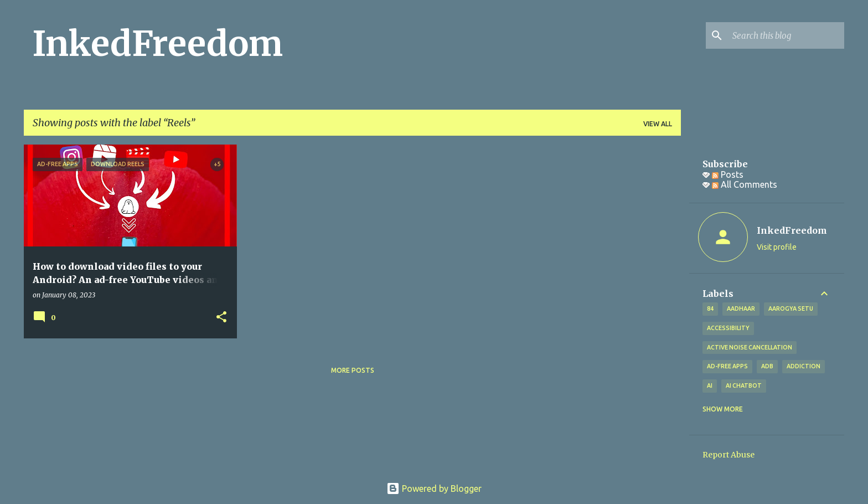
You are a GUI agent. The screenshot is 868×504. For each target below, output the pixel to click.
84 (710, 308)
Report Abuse (728, 455)
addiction (804, 366)
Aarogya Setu (791, 308)
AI (710, 385)
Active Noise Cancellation (750, 347)
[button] (221, 318)
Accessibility (728, 328)
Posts (728, 174)
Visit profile (777, 247)
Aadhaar (741, 308)
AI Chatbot (744, 385)
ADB (767, 366)
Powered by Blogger (434, 488)
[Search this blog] (786, 35)
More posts (353, 370)
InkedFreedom (158, 44)
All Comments (745, 184)
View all (658, 124)
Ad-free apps (727, 366)
